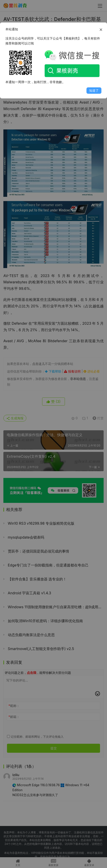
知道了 (94, 90)
